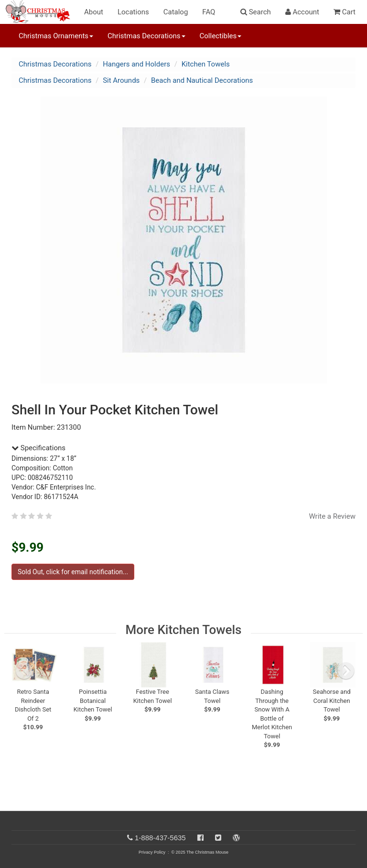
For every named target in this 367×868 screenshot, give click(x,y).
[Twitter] (218, 838)
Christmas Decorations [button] (146, 36)
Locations (133, 12)
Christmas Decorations (55, 64)
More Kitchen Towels (184, 630)
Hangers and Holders (136, 64)
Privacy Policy (152, 852)
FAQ (209, 12)
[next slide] (346, 671)
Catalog (176, 12)
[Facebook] (200, 838)
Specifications (38, 448)
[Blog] (236, 838)
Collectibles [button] (221, 36)
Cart (345, 12)
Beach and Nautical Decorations (202, 80)
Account (302, 12)
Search (256, 12)
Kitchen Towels (206, 64)
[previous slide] (24, 671)
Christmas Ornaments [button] (56, 36)
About (94, 12)
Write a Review (332, 516)
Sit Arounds (121, 80)
